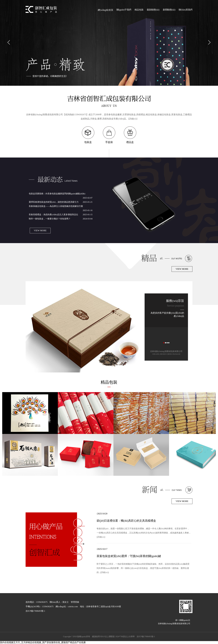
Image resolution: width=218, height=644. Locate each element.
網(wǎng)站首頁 (105, 10)
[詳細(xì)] (133, 119)
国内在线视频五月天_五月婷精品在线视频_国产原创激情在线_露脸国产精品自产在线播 (43, 642)
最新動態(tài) (153, 10)
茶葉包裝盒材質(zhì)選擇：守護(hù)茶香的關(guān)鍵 (129, 556)
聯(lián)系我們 (186, 10)
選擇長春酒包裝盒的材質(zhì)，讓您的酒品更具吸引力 (54, 202)
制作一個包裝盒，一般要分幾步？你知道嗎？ (50, 219)
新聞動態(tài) (169, 10)
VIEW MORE (40, 230)
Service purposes (176, 306)
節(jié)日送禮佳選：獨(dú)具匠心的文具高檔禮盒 (126, 521)
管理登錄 (75, 602)
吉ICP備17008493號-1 (146, 637)
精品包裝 (139, 10)
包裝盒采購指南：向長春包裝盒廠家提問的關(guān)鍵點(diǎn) (57, 194)
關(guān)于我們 (124, 10)
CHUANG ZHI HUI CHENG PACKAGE (166, 354)
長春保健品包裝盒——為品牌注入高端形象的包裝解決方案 (56, 206)
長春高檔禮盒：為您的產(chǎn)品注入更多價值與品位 (53, 215)
